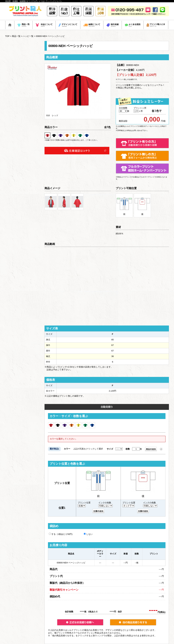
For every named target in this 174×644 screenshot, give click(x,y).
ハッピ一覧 (28, 36)
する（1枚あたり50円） (61, 534)
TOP (7, 36)
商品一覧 (16, 36)
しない (88, 534)
